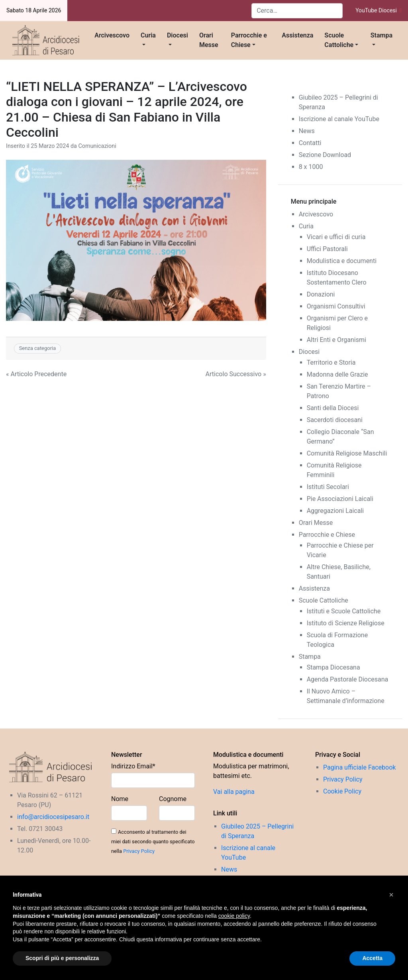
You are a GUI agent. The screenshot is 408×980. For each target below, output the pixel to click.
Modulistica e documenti (342, 261)
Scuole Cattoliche (339, 40)
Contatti (310, 143)
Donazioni (321, 294)
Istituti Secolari (328, 487)
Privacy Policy (139, 851)
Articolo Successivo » (236, 374)
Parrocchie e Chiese (249, 40)
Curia (148, 35)
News (307, 131)
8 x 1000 (311, 167)
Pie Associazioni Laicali (340, 499)
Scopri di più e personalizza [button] (62, 958)
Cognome (173, 799)
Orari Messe (209, 40)
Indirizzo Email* (133, 766)
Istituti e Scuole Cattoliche (344, 611)
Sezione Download (325, 155)
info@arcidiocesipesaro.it (53, 817)
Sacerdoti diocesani (335, 420)
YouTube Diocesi (379, 10)
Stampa (382, 35)
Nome (120, 799)
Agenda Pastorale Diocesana (348, 679)
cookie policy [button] (234, 916)
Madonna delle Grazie (337, 374)
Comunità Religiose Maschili (347, 453)
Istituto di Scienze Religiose (346, 623)
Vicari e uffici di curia (336, 237)
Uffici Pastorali (327, 249)
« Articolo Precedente (36, 374)
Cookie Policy (342, 791)
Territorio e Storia (331, 362)
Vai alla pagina (234, 792)
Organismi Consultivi (336, 306)
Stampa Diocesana (333, 667)
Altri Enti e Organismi (336, 340)
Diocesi (178, 35)
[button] (391, 895)
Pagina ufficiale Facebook (359, 767)
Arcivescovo (112, 35)
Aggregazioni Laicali (335, 511)
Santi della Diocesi (333, 408)
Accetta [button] (372, 958)
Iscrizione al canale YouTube (339, 119)
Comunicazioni (97, 146)
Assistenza (297, 35)
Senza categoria (38, 348)
